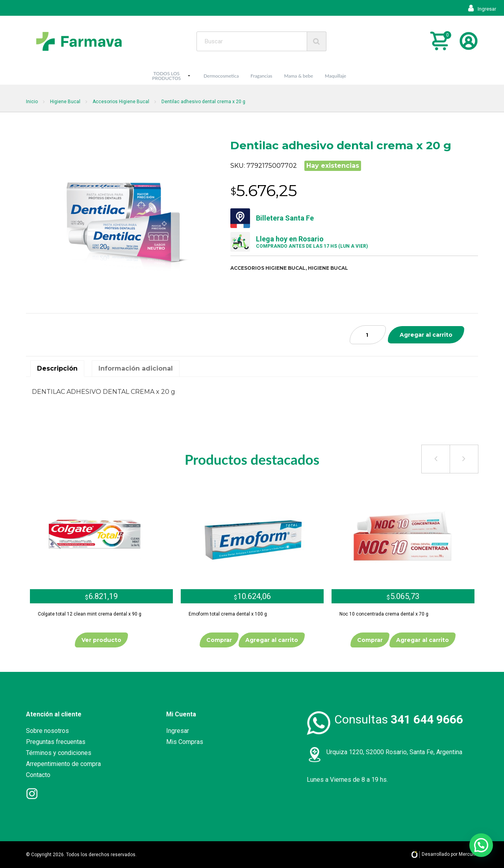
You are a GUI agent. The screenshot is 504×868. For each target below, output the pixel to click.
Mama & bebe (299, 76)
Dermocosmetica (221, 76)
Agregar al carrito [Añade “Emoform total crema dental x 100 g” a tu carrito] (272, 640)
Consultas (399, 719)
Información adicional (136, 368)
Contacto (38, 775)
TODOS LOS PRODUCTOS (166, 76)
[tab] (57, 369)
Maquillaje (335, 76)
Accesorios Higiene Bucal (121, 102)
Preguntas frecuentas (56, 742)
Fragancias (261, 76)
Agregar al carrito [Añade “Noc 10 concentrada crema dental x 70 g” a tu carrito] (422, 640)
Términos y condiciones (59, 753)
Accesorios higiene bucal (268, 268)
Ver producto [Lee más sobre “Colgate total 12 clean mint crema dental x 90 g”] (101, 640)
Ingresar (482, 9)
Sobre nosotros (47, 731)
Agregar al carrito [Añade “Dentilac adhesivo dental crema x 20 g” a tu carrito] (426, 335)
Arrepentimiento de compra (63, 764)
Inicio (32, 102)
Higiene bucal (328, 268)
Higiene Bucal (65, 102)
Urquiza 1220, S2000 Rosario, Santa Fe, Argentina (394, 752)
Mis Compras (185, 742)
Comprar (219, 640)
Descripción (57, 368)
